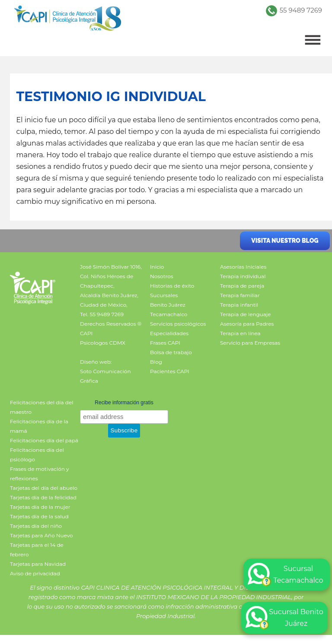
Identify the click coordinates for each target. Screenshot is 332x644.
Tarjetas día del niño (36, 526)
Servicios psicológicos (178, 324)
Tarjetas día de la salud (39, 516)
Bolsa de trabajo (171, 352)
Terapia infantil (239, 305)
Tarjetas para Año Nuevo (41, 535)
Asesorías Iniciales (243, 267)
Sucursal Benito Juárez (284, 618)
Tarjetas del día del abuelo (44, 488)
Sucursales (164, 295)
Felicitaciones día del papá (44, 440)
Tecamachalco (169, 314)
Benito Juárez (168, 305)
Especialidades (169, 333)
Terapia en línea (240, 333)
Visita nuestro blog (285, 241)
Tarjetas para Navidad (38, 564)
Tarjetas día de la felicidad (43, 497)
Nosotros (162, 276)
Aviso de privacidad (35, 573)
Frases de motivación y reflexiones (39, 474)
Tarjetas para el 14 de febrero (37, 550)
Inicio (157, 267)
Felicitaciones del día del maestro (41, 407)
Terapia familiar (240, 295)
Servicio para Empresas (250, 343)
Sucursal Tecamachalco (286, 574)
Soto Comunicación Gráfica (105, 376)
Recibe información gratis (124, 403)
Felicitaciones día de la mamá (39, 426)
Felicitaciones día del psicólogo (37, 455)
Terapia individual (243, 276)
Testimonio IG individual (111, 97)
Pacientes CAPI (170, 371)
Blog (156, 362)
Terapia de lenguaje (246, 314)
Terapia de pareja (242, 286)
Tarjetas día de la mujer (40, 507)
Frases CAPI (165, 343)
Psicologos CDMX (103, 343)
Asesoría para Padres (247, 324)
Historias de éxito (172, 286)
